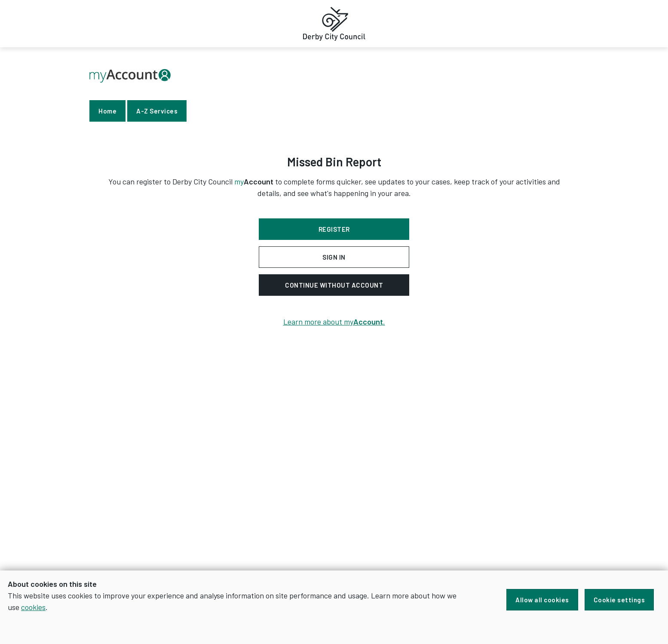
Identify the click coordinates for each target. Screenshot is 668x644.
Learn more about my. (334, 322)
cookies (33, 607)
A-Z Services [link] (157, 111)
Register (334, 229)
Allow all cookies (542, 600)
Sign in (334, 257)
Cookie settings (619, 600)
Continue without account (334, 285)
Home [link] (107, 111)
